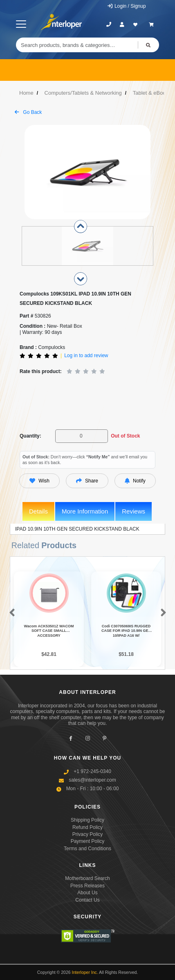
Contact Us (87, 900)
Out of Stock (125, 436)
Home (26, 93)
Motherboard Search (87, 878)
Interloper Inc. (85, 972)
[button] (10, 613)
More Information (85, 511)
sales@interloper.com (92, 780)
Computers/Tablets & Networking (83, 93)
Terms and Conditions (87, 849)
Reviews (133, 511)
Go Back (28, 112)
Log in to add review (86, 356)
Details (38, 511)
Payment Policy (88, 841)
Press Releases (87, 886)
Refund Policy (87, 827)
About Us (87, 893)
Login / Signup (127, 6)
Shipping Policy (87, 820)
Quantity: (30, 436)
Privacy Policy (88, 834)
